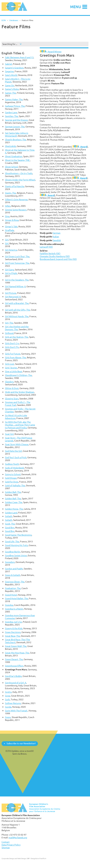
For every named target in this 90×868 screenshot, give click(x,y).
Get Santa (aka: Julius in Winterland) (17, 134)
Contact (6, 842)
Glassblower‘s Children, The (18, 375)
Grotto (8, 692)
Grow (8, 696)
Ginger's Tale (11, 226)
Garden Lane (11, 112)
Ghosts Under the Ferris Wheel (20, 180)
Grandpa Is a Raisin (14, 609)
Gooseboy (10, 562)
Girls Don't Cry (12, 343)
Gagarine (9, 71)
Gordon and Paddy (14, 569)
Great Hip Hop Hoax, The (17, 653)
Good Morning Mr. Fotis (16, 545)
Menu (76, 7)
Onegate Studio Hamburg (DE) (55, 256)
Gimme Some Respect (16, 210)
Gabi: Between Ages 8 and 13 (19, 57)
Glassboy (9, 382)
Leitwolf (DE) (46, 247)
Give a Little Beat (14, 371)
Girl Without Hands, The (17, 316)
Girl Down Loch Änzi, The (17, 256)
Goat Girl (9, 434)
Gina (7, 216)
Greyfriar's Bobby (13, 676)
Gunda (8, 707)
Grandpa (9, 605)
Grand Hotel (11, 595)
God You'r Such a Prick (16, 457)
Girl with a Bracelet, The (17, 303)
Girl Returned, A (13, 297)
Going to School (13, 474)
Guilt (7, 699)
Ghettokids (10, 146)
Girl (7, 240)
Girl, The (9, 323)
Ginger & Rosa (12, 220)
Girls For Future (13, 354)
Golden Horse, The (14, 509)
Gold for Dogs (12, 482)
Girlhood (9, 333)
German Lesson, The (15, 127)
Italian (56, 236)
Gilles (8, 206)
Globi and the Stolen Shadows (20, 392)
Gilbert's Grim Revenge (16, 199)
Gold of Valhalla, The (15, 485)
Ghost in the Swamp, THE (18, 160)
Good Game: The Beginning (18, 535)
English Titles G (13, 53)
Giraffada (9, 230)
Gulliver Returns (13, 703)
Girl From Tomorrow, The (17, 263)
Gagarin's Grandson (14, 68)
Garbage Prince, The (15, 106)
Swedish (57, 240)
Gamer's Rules (12, 89)
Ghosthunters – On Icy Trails (19, 173)
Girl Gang (9, 270)
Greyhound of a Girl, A (16, 683)
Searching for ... (10, 44)
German (57, 233)
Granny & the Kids (14, 628)
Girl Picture (11, 293)
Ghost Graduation (14, 156)
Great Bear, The (13, 636)
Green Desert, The (14, 659)
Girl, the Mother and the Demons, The (17, 328)
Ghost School (11, 167)
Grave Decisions (13, 632)
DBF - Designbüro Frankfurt (36, 858)
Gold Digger (11, 478)
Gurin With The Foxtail (16, 711)
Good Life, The (12, 541)
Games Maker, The (14, 99)
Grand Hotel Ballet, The (17, 598)
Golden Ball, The (13, 492)
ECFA (4, 20)
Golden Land (11, 513)
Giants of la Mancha (15, 186)
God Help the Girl (13, 451)
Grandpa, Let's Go (13, 622)
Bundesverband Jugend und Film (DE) (58, 259)
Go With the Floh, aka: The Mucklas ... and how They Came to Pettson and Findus (20, 425)
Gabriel (9, 64)
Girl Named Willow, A (15, 286)
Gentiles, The (12, 116)
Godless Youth (12, 464)
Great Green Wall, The (16, 646)
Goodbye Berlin (13, 552)
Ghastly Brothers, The (16, 140)
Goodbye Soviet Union (16, 555)
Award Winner (51, 52)
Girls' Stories (11, 368)
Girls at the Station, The (17, 337)
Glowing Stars (12, 399)
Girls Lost (10, 364)
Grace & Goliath (13, 575)
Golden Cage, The (14, 502)
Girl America (11, 250)
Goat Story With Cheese (17, 444)
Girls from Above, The (15, 357)
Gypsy (8, 717)
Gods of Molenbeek (14, 468)
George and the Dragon (16, 120)
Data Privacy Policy (11, 845)
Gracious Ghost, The (15, 582)
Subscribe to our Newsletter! (21, 743)
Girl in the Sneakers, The (17, 280)
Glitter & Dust (12, 388)
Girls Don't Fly (12, 347)
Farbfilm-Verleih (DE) (50, 253)
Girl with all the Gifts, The (18, 310)
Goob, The (10, 524)
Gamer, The (10, 93)
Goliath (9, 516)
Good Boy (10, 527)
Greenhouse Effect (14, 666)
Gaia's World (11, 75)
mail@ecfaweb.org (18, 837)
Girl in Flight (11, 273)
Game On (10, 85)
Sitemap (6, 848)
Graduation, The (13, 588)
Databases (14, 20)
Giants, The (10, 193)
